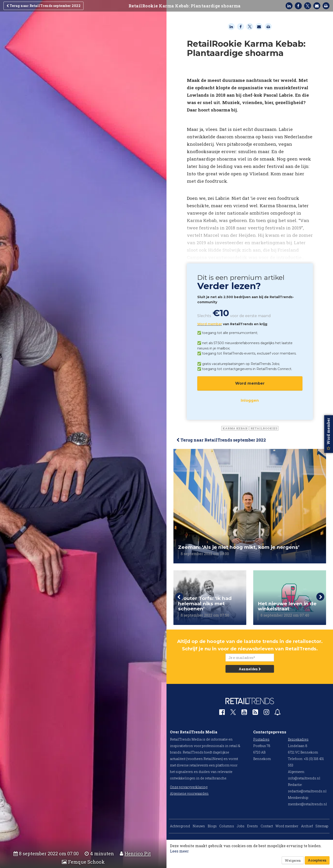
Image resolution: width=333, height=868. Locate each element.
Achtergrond (180, 826)
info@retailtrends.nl (304, 778)
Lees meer (179, 851)
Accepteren (317, 860)
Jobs (241, 826)
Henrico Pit (138, 854)
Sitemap (322, 826)
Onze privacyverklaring (189, 787)
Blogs (212, 826)
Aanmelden (250, 669)
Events (252, 826)
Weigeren (293, 860)
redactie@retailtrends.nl (307, 791)
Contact (267, 826)
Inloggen (250, 400)
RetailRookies (264, 428)
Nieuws (199, 826)
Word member (210, 324)
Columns (227, 826)
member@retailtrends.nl (307, 804)
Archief (307, 826)
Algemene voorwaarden (189, 793)
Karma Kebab (235, 428)
